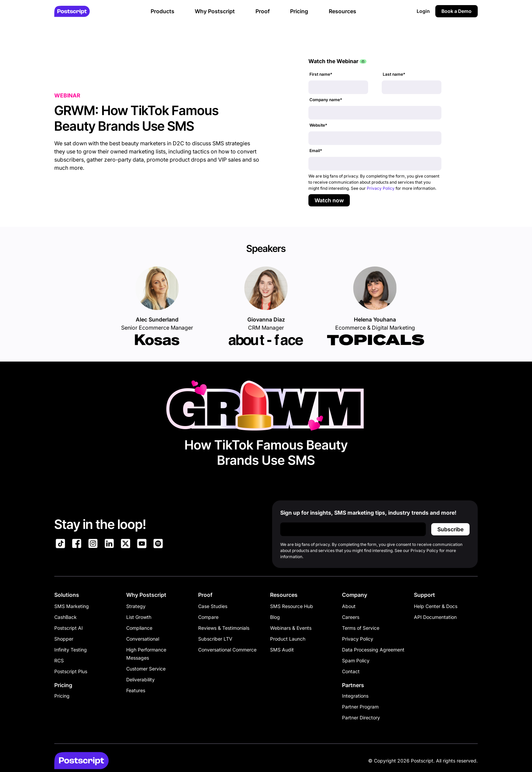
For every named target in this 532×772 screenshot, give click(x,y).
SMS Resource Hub (292, 606)
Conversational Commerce (227, 650)
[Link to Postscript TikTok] (60, 545)
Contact (351, 671)
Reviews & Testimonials (224, 628)
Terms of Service (361, 628)
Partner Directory (361, 718)
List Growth (139, 617)
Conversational (143, 639)
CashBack (65, 617)
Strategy (136, 606)
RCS (59, 660)
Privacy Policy (381, 188)
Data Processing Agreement (373, 650)
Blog (275, 617)
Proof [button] (263, 11)
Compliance (139, 628)
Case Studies (213, 606)
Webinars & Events (291, 628)
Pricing (62, 696)
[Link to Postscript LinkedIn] (109, 545)
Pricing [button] (299, 11)
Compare (208, 617)
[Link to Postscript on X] (126, 545)
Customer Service (146, 669)
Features (136, 690)
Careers (351, 617)
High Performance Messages (146, 654)
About (349, 606)
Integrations (355, 696)
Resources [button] (343, 11)
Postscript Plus (71, 671)
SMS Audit (282, 650)
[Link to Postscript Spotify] (158, 545)
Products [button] (163, 11)
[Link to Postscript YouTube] (142, 545)
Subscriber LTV (215, 639)
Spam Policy (356, 660)
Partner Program (360, 707)
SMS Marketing (72, 606)
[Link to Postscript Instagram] (93, 545)
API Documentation (435, 617)
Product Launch (288, 639)
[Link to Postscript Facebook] (77, 545)
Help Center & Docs (436, 606)
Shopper (64, 639)
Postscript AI (69, 628)
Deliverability (140, 679)
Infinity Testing (71, 650)
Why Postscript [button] (215, 11)
